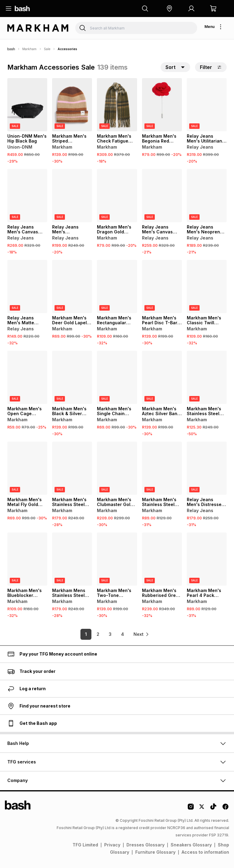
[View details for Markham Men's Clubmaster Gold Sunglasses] (117, 468)
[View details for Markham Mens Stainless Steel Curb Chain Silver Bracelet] (72, 559)
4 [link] (120, 634)
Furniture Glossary (155, 852)
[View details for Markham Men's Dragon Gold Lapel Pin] (117, 196)
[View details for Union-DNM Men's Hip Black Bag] (27, 105)
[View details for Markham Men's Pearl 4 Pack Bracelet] (207, 559)
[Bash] (11, 49)
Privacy (112, 845)
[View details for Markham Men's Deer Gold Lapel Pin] (72, 286)
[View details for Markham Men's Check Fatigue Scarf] (117, 105)
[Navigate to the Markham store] (38, 28)
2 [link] (96, 634)
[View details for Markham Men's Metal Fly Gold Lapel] (27, 468)
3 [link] (108, 634)
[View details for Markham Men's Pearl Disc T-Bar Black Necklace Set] (162, 286)
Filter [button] (211, 67)
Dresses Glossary (145, 845)
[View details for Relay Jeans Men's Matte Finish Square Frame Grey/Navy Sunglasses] (27, 286)
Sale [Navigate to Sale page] (47, 49)
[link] (141, 634)
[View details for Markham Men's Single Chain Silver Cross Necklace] (117, 377)
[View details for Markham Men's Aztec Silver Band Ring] (162, 377)
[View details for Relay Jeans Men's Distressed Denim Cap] (207, 468)
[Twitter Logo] (202, 809)
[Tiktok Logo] (213, 809)
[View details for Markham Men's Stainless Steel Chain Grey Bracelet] (207, 377)
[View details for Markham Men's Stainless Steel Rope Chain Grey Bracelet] (72, 468)
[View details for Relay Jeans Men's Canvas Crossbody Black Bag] (27, 196)
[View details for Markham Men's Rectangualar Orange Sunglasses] (117, 286)
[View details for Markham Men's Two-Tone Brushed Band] (117, 559)
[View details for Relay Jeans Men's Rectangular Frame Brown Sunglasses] (72, 196)
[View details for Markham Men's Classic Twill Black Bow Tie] (207, 286)
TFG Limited (85, 845)
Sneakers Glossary (191, 845)
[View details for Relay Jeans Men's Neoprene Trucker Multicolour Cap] (207, 196)
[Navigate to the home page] (22, 9)
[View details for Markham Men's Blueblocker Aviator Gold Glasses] (27, 559)
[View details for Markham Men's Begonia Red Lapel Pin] (162, 105)
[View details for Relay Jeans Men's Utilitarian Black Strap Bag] (207, 105)
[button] (169, 9)
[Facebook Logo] (225, 809)
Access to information (205, 852)
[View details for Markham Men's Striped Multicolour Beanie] (72, 105)
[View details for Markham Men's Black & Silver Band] (72, 377)
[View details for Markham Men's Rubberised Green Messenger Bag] (162, 559)
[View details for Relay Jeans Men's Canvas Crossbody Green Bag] (162, 196)
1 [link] (83, 634)
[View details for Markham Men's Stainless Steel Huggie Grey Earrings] (162, 468)
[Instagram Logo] (191, 809)
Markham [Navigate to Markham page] (29, 49)
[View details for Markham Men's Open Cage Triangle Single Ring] (27, 377)
